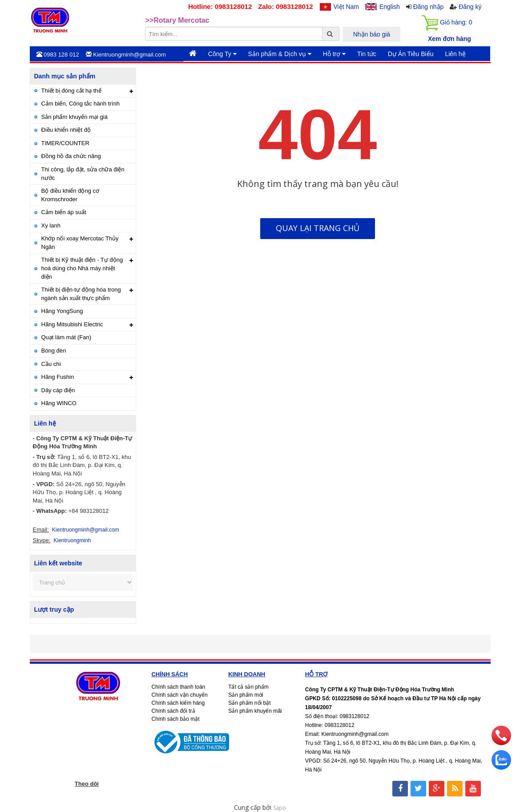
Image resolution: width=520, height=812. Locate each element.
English (390, 7)
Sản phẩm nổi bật (249, 703)
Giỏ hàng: (447, 23)
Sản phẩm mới (246, 695)
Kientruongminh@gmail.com (86, 530)
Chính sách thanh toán (178, 687)
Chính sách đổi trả (173, 711)
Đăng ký (470, 7)
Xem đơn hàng (449, 39)
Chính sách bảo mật (175, 719)
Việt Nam (347, 7)
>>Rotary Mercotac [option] (177, 20)
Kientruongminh (72, 540)
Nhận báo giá (372, 34)
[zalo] (501, 767)
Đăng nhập (429, 7)
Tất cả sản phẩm (248, 687)
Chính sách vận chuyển (179, 695)
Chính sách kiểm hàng (178, 703)
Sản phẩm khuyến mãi (255, 711)
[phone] (501, 743)
